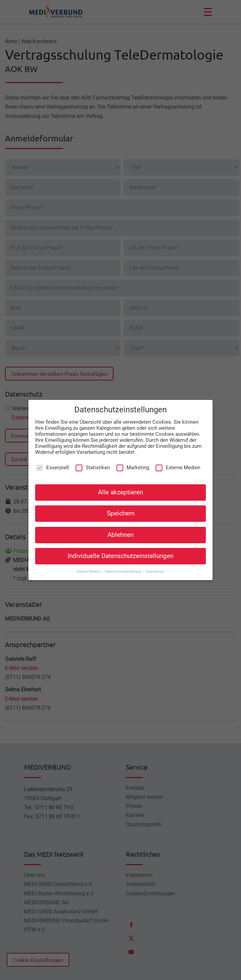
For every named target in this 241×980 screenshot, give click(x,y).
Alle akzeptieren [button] (120, 491)
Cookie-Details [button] (89, 570)
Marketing (133, 466)
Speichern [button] (121, 512)
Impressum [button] (155, 570)
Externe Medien (178, 466)
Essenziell (53, 466)
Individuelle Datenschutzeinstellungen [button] (120, 554)
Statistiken (93, 466)
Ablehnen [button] (120, 533)
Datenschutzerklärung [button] (124, 570)
